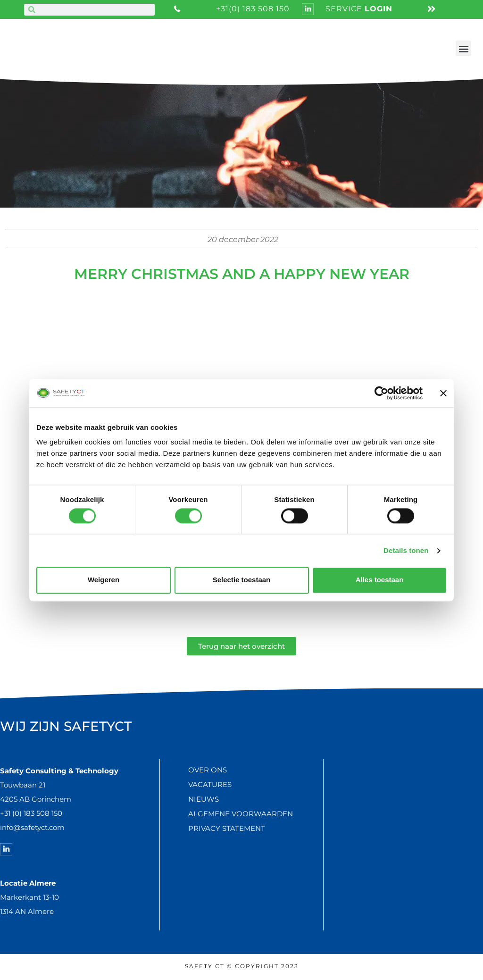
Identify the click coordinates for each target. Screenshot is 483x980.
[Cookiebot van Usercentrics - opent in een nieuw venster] (381, 393)
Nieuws (204, 799)
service (359, 9)
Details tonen (406, 550)
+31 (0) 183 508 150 (31, 813)
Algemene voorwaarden (241, 814)
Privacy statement (227, 828)
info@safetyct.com (32, 827)
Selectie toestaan (242, 580)
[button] (463, 48)
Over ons (208, 770)
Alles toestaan (380, 580)
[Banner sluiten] (443, 393)
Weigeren (104, 580)
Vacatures (210, 784)
